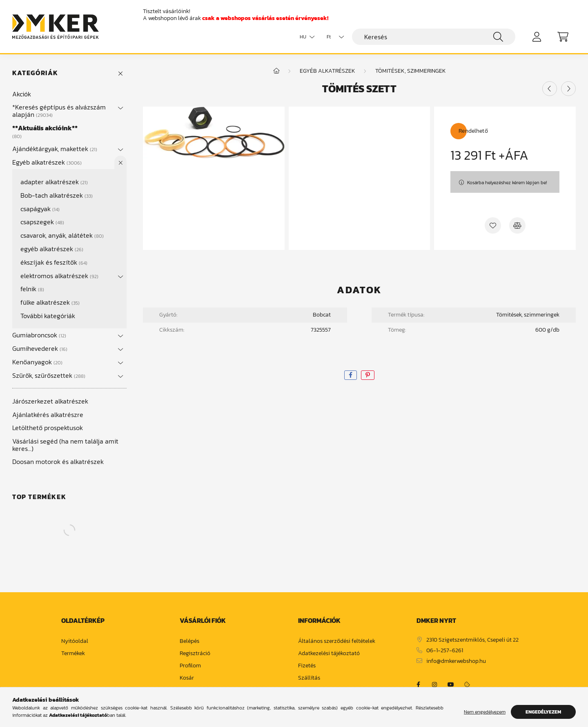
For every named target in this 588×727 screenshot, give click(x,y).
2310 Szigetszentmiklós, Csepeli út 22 (472, 640)
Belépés (189, 641)
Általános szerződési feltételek (337, 641)
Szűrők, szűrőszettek (49, 375)
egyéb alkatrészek (52, 249)
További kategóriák (48, 316)
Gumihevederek (40, 348)
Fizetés (307, 666)
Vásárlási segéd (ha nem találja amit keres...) (65, 445)
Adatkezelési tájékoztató (329, 654)
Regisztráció (195, 654)
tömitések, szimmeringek (411, 71)
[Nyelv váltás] (305, 37)
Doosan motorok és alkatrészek (58, 462)
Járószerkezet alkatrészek (50, 401)
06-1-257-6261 (445, 651)
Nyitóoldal (75, 641)
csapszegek (42, 222)
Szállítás (309, 678)
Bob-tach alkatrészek (57, 195)
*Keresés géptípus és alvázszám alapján (59, 111)
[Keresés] (434, 37)
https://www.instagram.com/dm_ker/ (434, 685)
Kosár (187, 678)
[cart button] (563, 37)
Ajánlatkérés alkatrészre (48, 415)
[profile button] (537, 37)
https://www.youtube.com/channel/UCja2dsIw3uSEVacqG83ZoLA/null (451, 685)
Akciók (22, 94)
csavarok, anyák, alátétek (62, 235)
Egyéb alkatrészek (47, 162)
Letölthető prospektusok (48, 428)
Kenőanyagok (37, 362)
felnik (32, 289)
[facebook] (351, 375)
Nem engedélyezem (485, 712)
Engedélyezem (543, 712)
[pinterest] (368, 375)
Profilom (190, 666)
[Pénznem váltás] (333, 37)
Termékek (73, 654)
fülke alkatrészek (50, 302)
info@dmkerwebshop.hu (456, 661)
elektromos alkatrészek (59, 276)
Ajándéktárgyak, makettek (55, 149)
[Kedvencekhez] (493, 225)
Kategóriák (35, 73)
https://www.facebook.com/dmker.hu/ (418, 685)
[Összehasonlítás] (517, 225)
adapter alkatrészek (54, 182)
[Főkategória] (276, 71)
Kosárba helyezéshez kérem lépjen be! (507, 183)
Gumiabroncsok (39, 335)
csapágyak (40, 209)
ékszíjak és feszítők (54, 262)
